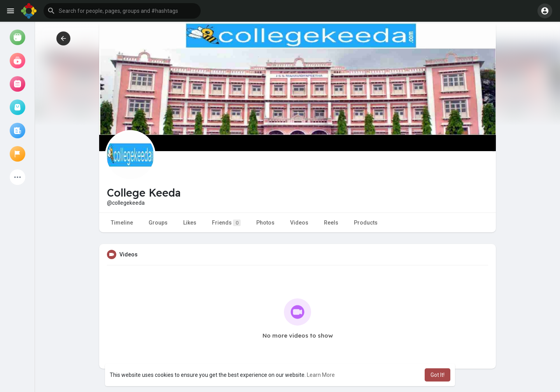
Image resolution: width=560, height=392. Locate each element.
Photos (265, 223)
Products (366, 223)
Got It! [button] (437, 375)
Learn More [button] (321, 375)
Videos (299, 223)
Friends (226, 223)
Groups (158, 223)
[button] (122, 11)
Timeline (122, 223)
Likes (190, 223)
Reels (331, 223)
